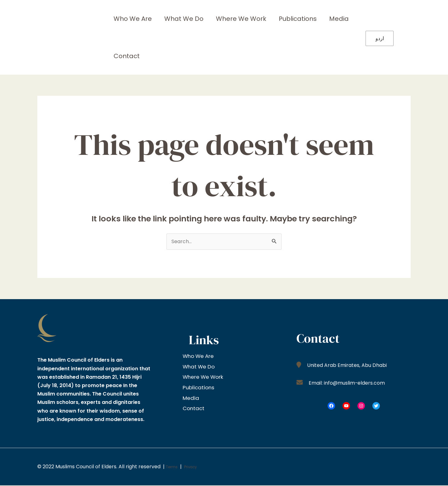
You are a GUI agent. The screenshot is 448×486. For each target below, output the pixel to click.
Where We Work (229, 19)
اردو (380, 38)
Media (317, 19)
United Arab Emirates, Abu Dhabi (350, 366)
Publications (280, 19)
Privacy (197, 467)
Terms (174, 467)
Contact (124, 56)
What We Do (176, 19)
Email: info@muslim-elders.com (351, 383)
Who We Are (130, 19)
